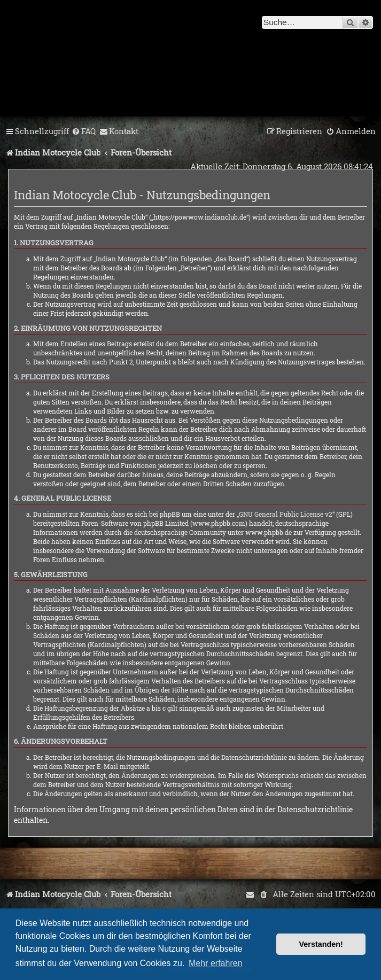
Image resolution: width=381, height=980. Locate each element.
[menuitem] (84, 131)
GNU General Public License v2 (286, 514)
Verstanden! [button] (321, 944)
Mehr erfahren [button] (216, 963)
